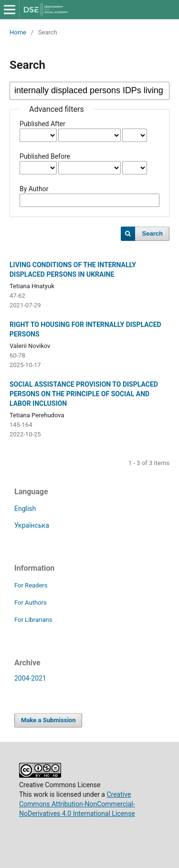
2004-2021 (30, 678)
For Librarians (33, 620)
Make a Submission (48, 720)
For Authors (31, 602)
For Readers (31, 585)
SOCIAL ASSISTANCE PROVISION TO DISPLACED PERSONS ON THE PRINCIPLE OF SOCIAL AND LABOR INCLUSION (84, 394)
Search (153, 233)
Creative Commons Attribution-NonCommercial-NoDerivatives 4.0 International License (77, 804)
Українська (32, 525)
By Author (34, 189)
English (25, 509)
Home (18, 32)
